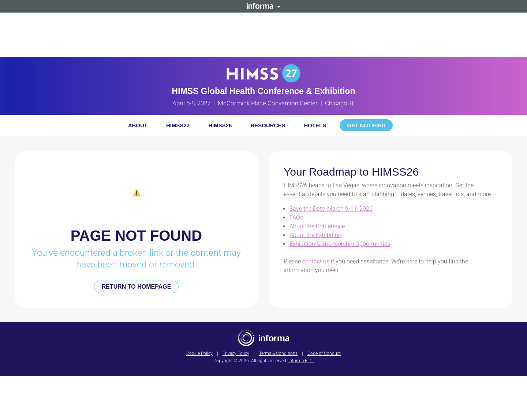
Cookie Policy (199, 353)
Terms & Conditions (278, 353)
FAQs (296, 217)
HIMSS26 (220, 125)
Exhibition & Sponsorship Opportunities (340, 244)
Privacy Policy (236, 353)
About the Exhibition (315, 235)
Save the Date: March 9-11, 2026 (331, 209)
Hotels (315, 125)
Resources (268, 125)
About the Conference (317, 226)
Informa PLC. (301, 361)
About (138, 125)
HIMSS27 (178, 125)
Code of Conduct (324, 353)
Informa (263, 6)
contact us (316, 261)
